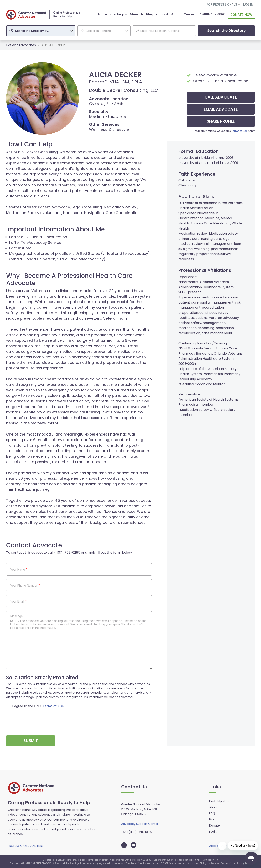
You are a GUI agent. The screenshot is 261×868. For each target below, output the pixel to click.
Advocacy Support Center (140, 823)
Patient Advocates (21, 45)
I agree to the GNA (38, 706)
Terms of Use (239, 130)
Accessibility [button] (218, 845)
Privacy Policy (244, 863)
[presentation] (37, 720)
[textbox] (43, 30)
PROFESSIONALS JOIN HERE (26, 845)
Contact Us (134, 787)
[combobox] (41, 30)
